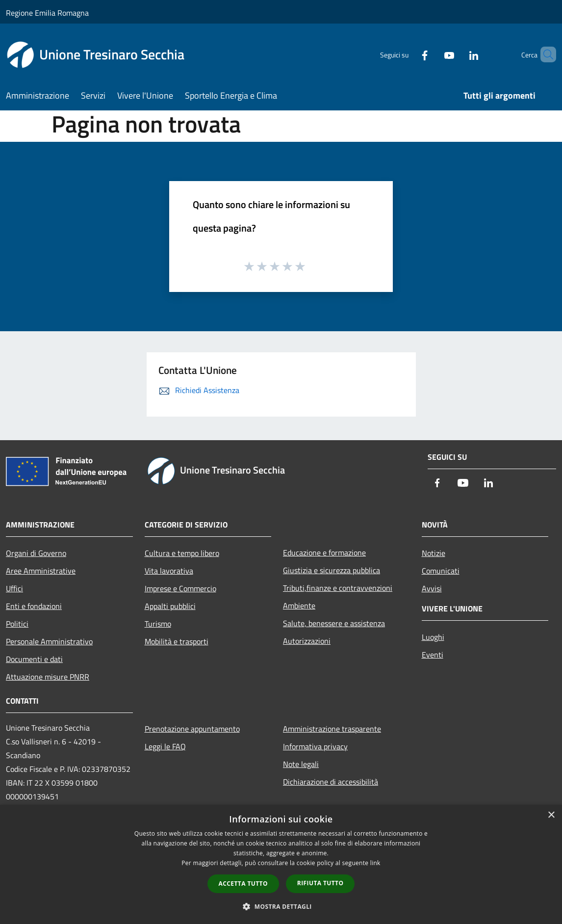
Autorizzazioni (307, 641)
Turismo (158, 624)
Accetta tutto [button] (243, 884)
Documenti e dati (34, 659)
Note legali (301, 764)
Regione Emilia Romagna (47, 13)
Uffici (14, 588)
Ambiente (299, 606)
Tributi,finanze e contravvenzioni (338, 588)
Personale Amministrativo (49, 641)
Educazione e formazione (324, 553)
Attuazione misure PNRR (48, 677)
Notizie (434, 553)
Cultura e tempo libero (182, 553)
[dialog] (281, 864)
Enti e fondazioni (34, 606)
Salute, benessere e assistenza (334, 623)
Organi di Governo (36, 553)
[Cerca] (544, 54)
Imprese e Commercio (180, 588)
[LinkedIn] (457, 54)
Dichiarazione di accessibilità (331, 782)
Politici (17, 624)
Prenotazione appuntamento (192, 729)
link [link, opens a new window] (375, 863)
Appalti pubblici (170, 606)
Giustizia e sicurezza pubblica (332, 570)
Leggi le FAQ (165, 746)
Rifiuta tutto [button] (320, 883)
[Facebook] (408, 54)
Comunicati (441, 571)
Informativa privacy (315, 746)
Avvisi (432, 588)
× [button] (551, 815)
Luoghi (433, 637)
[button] (281, 906)
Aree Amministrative (41, 571)
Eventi (433, 655)
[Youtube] (433, 54)
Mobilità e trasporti (177, 641)
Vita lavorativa (169, 571)
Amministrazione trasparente (332, 729)
